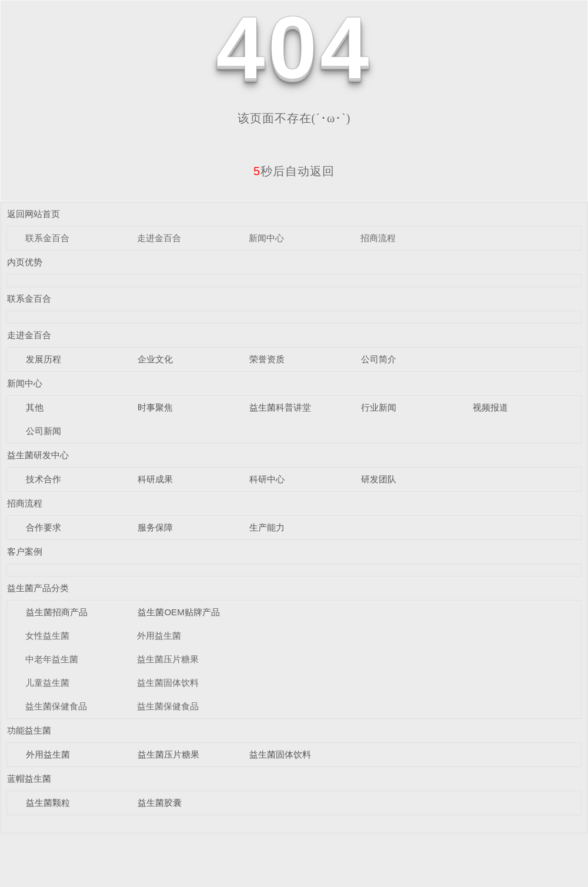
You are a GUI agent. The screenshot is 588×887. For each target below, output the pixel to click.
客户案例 (25, 551)
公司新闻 (44, 431)
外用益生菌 (159, 636)
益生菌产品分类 (38, 588)
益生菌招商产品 (57, 612)
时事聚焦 (155, 407)
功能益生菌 (29, 730)
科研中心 (267, 479)
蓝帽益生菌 (29, 778)
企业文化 (155, 359)
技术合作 (44, 479)
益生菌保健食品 (56, 706)
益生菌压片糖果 (168, 659)
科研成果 (155, 479)
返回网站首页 (34, 214)
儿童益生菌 (47, 683)
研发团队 (379, 479)
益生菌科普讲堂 (280, 407)
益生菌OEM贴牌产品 (178, 612)
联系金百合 (47, 238)
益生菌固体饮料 (168, 683)
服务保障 (155, 527)
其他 (35, 407)
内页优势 (25, 262)
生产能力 (267, 527)
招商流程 (378, 238)
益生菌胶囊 (160, 803)
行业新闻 (379, 407)
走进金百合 (159, 238)
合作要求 (44, 527)
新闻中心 (266, 238)
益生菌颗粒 (48, 803)
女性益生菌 (47, 636)
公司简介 (379, 359)
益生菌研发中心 (38, 455)
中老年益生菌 (52, 659)
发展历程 (44, 359)
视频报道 (490, 407)
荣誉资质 (267, 359)
